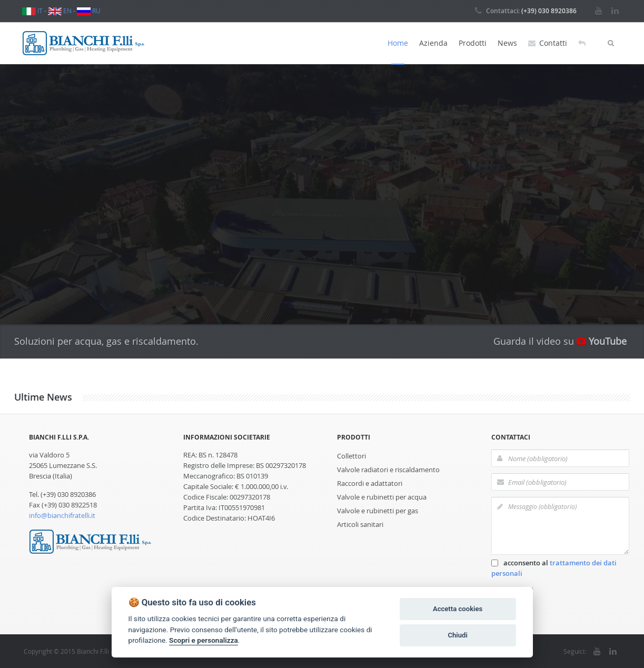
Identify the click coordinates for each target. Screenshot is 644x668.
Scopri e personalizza (204, 640)
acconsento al (554, 568)
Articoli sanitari (360, 524)
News (507, 43)
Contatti (548, 43)
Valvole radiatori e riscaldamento (388, 470)
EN (60, 11)
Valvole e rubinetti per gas (378, 511)
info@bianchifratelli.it (62, 515)
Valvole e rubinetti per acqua (382, 497)
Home (398, 43)
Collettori (351, 456)
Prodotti (473, 43)
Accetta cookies (458, 609)
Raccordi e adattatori (370, 483)
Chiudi (457, 635)
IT (32, 11)
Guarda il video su (560, 341)
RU (89, 11)
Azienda (433, 43)
